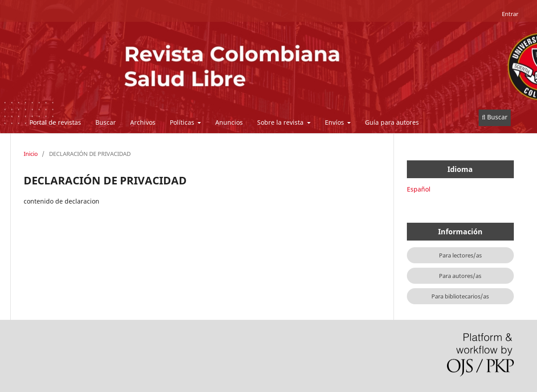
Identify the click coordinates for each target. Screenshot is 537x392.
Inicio (31, 154)
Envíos (335, 122)
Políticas (183, 122)
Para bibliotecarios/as (460, 296)
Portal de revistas (55, 122)
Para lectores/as (460, 255)
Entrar (510, 14)
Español (419, 189)
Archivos (143, 122)
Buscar (106, 122)
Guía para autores (392, 122)
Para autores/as (460, 276)
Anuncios (229, 122)
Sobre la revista (281, 122)
